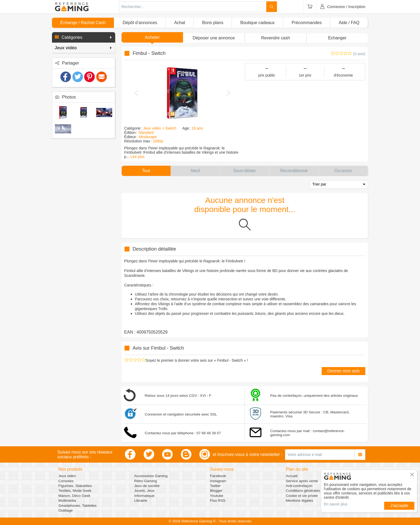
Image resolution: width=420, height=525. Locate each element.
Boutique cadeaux (257, 23)
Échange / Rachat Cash (83, 23)
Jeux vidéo (67, 476)
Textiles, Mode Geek (75, 491)
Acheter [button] (152, 37)
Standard (146, 133)
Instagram (218, 481)
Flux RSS (218, 501)
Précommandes (307, 23)
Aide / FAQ (349, 23)
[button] (84, 37)
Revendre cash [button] (276, 38)
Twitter (215, 486)
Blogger (216, 491)
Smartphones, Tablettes (78, 506)
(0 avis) (359, 54)
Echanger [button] (337, 38)
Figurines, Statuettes (75, 486)
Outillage (66, 510)
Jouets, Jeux (144, 491)
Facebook (218, 476)
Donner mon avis (344, 371)
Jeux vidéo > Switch (160, 128)
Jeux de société (147, 486)
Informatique (144, 496)
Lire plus (138, 157)
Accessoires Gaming (151, 476)
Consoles (66, 481)
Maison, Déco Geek (74, 496)
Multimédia (67, 501)
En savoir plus (336, 504)
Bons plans (213, 23)
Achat (180, 23)
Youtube (217, 496)
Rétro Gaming (146, 481)
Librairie (141, 501)
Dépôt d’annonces (140, 23)
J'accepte (399, 506)
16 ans (197, 128)
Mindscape (148, 137)
